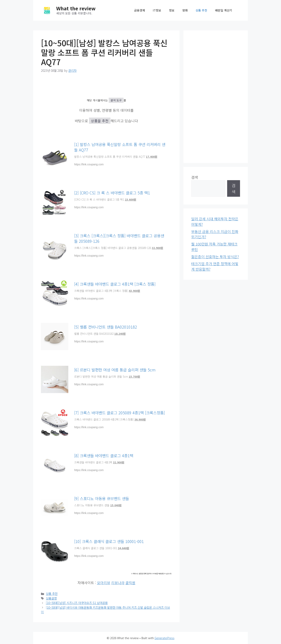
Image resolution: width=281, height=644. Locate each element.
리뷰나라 (118, 583)
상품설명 (51, 598)
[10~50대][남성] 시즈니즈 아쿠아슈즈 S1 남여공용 (77, 603)
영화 (185, 10)
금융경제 (140, 10)
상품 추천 (201, 10)
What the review (76, 8)
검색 (195, 177)
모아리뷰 (104, 583)
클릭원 (130, 583)
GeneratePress (165, 638)
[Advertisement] (216, 97)
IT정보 (157, 10)
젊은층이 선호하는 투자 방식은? (215, 257)
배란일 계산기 (224, 10)
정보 (172, 10)
